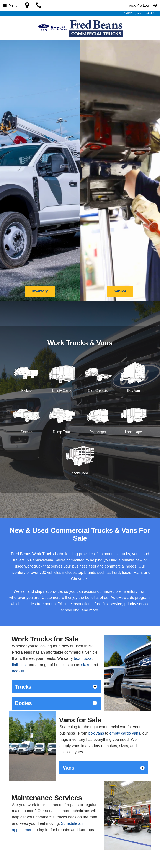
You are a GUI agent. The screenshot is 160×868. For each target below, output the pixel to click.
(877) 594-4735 (146, 13)
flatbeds (19, 665)
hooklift (18, 671)
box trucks (83, 658)
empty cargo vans (125, 733)
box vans (96, 733)
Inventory (40, 291)
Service (120, 291)
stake (86, 665)
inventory (17, 573)
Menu (10, 5)
